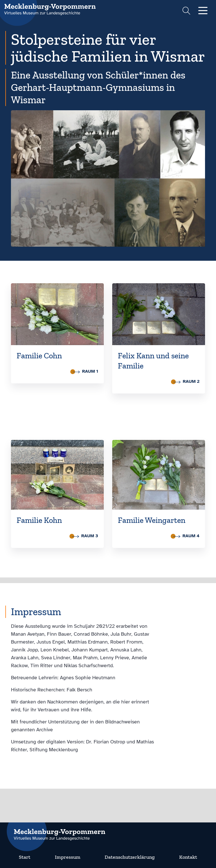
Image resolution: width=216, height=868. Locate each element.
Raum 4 (186, 536)
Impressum (68, 857)
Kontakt (188, 857)
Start (25, 857)
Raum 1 (85, 371)
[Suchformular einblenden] (186, 11)
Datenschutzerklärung (130, 857)
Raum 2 (186, 381)
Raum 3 (85, 536)
